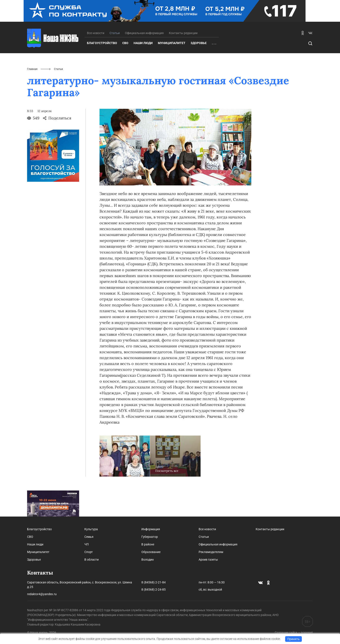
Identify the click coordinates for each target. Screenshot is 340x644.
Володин (148, 560)
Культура (91, 529)
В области (92, 560)
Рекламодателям (211, 552)
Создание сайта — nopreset (294, 632)
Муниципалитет (172, 43)
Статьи (204, 537)
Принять (293, 639)
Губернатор (150, 537)
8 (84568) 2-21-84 (154, 582)
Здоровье (199, 43)
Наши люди (143, 43)
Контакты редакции (183, 33)
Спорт (89, 552)
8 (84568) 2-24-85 (154, 590)
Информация (151, 529)
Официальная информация (144, 33)
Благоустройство (102, 43)
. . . (214, 43)
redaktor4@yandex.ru (42, 594)
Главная (32, 69)
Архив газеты (208, 560)
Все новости (96, 33)
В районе (148, 544)
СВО (125, 43)
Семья (89, 537)
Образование (151, 552)
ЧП (87, 544)
